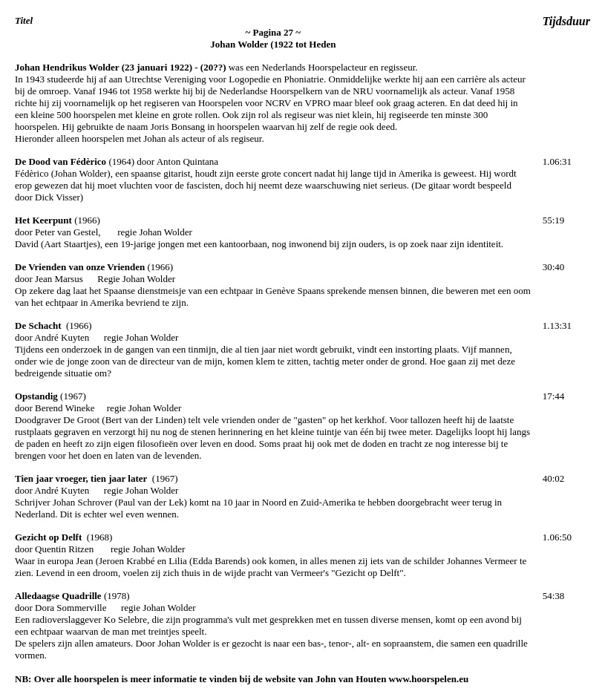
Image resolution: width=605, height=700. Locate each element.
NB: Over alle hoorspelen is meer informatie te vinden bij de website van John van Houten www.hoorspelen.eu (242, 679)
